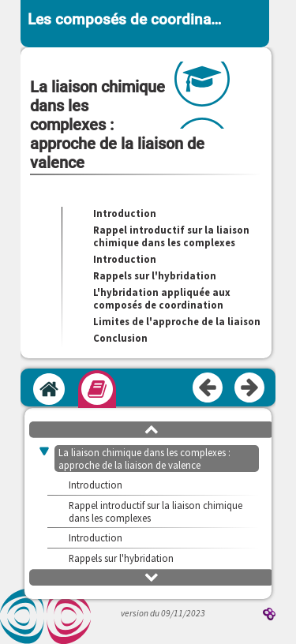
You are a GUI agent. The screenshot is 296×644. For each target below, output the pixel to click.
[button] (152, 429)
